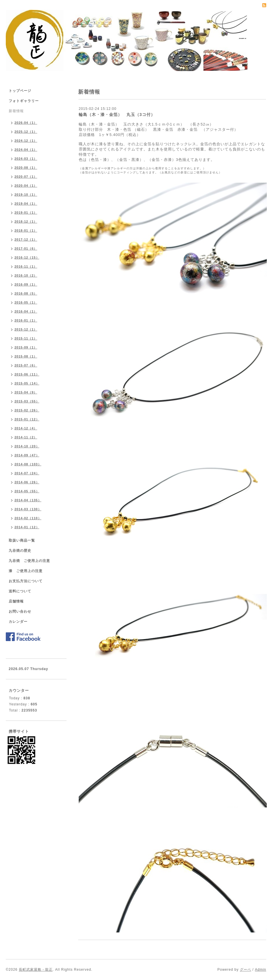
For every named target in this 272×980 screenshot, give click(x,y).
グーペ (246, 970)
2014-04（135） (28, 500)
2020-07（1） (26, 177)
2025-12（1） (26, 132)
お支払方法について (26, 581)
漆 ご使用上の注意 (26, 571)
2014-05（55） (27, 491)
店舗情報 (16, 601)
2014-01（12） (27, 527)
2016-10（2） (26, 275)
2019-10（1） (26, 195)
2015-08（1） (26, 356)
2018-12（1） (26, 222)
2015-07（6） (26, 365)
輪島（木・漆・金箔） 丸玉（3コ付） (117, 115)
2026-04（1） (26, 123)
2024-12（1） (26, 141)
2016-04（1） (26, 311)
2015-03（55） (27, 401)
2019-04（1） (26, 204)
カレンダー (18, 622)
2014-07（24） (27, 473)
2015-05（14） (27, 383)
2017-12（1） (26, 239)
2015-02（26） (27, 410)
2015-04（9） (26, 392)
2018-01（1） (26, 231)
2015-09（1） (26, 347)
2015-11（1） (26, 338)
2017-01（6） (26, 248)
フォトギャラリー (24, 101)
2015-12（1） (26, 329)
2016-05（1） (26, 302)
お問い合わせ (20, 611)
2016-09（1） (26, 284)
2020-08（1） (26, 168)
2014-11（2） (26, 437)
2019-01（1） (26, 213)
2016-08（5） (26, 293)
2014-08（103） (28, 464)
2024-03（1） (26, 159)
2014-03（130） (28, 509)
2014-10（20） (27, 446)
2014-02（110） (28, 518)
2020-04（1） (26, 186)
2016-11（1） (26, 266)
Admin (261, 970)
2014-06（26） (27, 482)
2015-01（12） (27, 419)
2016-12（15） (27, 257)
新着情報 (16, 111)
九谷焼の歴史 (20, 551)
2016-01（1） (26, 320)
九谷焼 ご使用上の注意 (29, 561)
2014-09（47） (27, 455)
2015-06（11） (27, 374)
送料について (20, 591)
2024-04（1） (26, 150)
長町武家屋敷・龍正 (36, 970)
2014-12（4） (26, 428)
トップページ (20, 91)
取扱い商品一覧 (22, 540)
